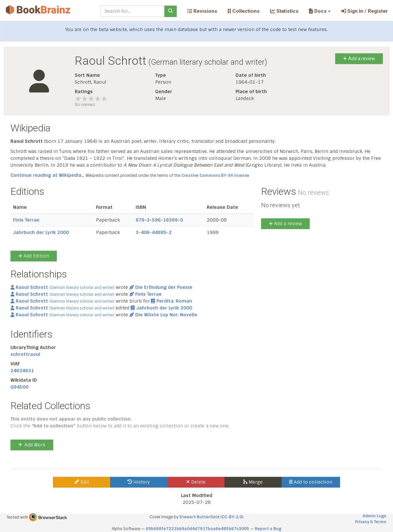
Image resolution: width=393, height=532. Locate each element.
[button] (320, 11)
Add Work (32, 445)
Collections (244, 11)
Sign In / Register (364, 11)
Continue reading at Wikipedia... (47, 175)
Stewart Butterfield (199, 517)
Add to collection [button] (311, 482)
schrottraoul (25, 354)
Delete (196, 482)
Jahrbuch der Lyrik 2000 (41, 232)
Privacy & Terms (371, 522)
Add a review (359, 58)
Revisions (202, 11)
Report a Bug (268, 529)
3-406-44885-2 (154, 232)
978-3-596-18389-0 (159, 220)
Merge (253, 482)
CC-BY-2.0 (232, 517)
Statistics (284, 11)
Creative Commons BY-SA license (215, 175)
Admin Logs (374, 516)
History (139, 482)
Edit (82, 482)
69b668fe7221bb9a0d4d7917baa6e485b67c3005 (197, 529)
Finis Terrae (26, 220)
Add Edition (34, 256)
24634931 (22, 371)
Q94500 (19, 387)
